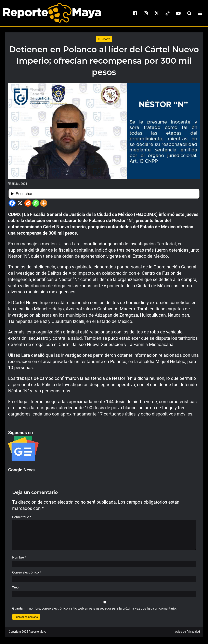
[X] (20, 203)
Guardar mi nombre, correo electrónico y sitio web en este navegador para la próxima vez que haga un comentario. (94, 610)
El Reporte (104, 39)
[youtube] (178, 13)
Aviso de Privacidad (187, 634)
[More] (44, 203)
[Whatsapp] (36, 203)
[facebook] (135, 13)
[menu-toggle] (200, 13)
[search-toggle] (189, 13)
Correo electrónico (27, 574)
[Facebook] (12, 203)
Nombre (19, 559)
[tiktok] (168, 13)
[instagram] (146, 13)
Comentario (22, 517)
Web (15, 589)
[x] (157, 13)
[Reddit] (28, 203)
